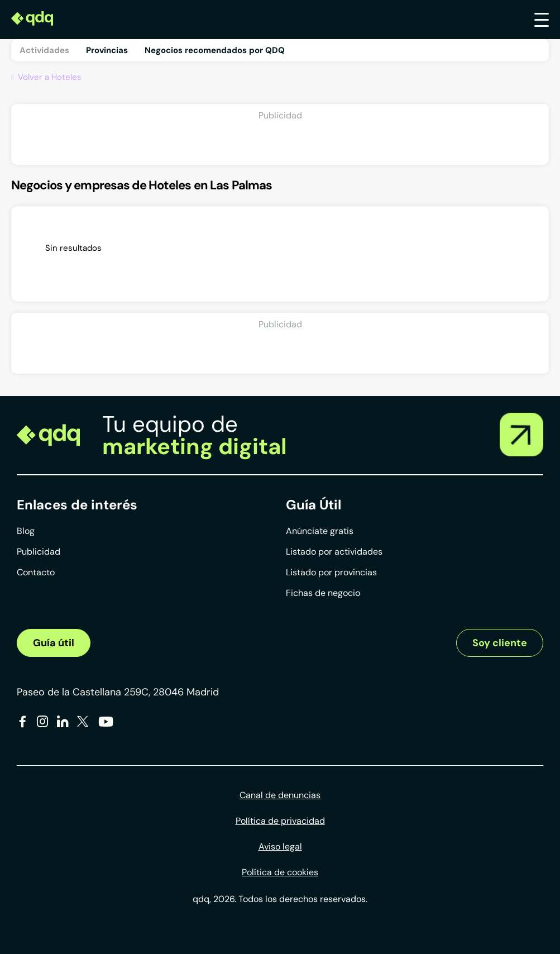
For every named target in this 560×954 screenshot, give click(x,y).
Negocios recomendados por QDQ (215, 50)
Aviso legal (280, 846)
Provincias (107, 50)
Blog (26, 531)
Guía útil (54, 643)
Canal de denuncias (280, 795)
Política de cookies (280, 872)
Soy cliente (500, 643)
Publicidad (39, 552)
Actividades (44, 50)
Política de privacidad (280, 821)
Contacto (36, 572)
